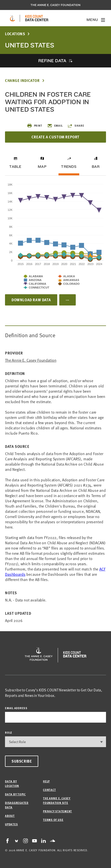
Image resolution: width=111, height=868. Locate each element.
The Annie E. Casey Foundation (55, 5)
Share (76, 126)
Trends (69, 167)
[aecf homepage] (12, 18)
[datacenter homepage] (37, 18)
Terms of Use (53, 820)
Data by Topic (15, 794)
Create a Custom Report (55, 137)
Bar (96, 167)
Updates (11, 824)
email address (16, 708)
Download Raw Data (31, 300)
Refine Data (52, 61)
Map (42, 167)
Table (15, 167)
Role (9, 732)
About (10, 816)
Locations (15, 34)
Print (35, 126)
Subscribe (22, 761)
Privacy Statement (57, 811)
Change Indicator (22, 81)
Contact (49, 790)
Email (55, 126)
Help (46, 781)
